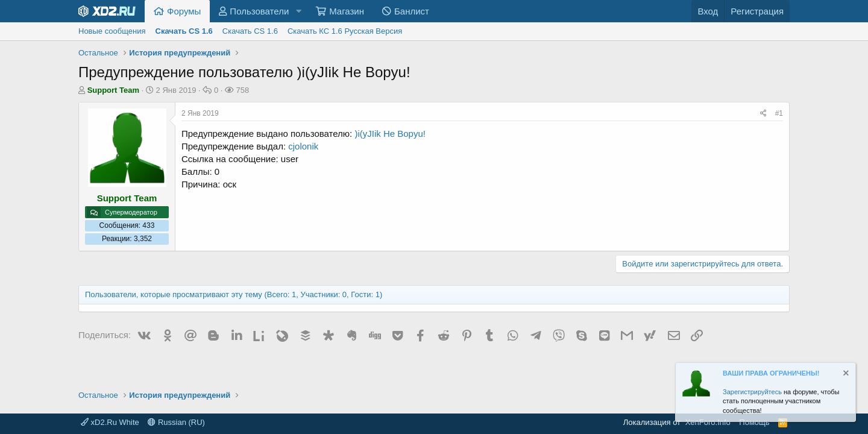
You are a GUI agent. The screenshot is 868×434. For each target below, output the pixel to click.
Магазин (347, 11)
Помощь (754, 422)
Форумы (184, 11)
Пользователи (259, 11)
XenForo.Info (708, 422)
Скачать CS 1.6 (250, 31)
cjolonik (303, 146)
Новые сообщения (112, 31)
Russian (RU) (176, 422)
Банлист (412, 11)
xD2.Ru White (110, 422)
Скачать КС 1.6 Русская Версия (345, 31)
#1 (779, 113)
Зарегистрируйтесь (752, 392)
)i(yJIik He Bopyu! (390, 134)
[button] (298, 11)
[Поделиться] (763, 114)
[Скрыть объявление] (845, 375)
